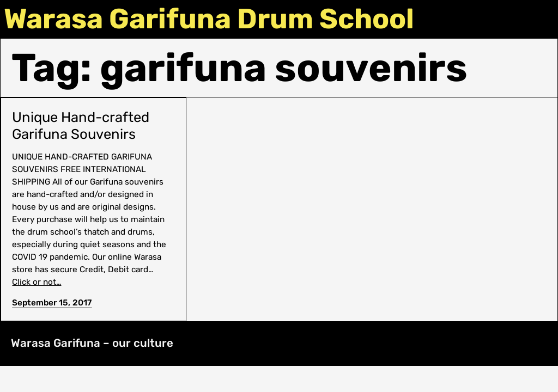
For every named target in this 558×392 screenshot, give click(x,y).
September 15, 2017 (52, 303)
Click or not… (37, 282)
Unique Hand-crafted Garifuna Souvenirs (81, 125)
